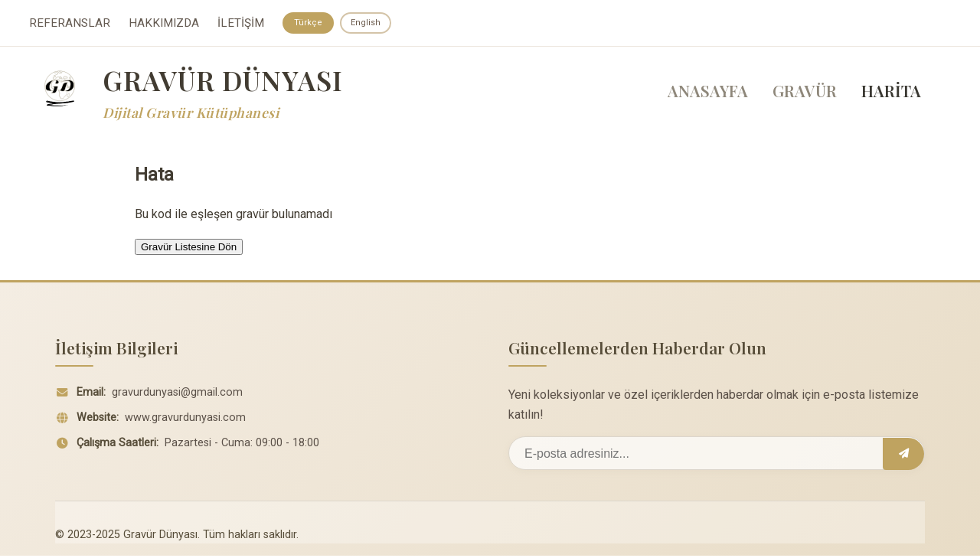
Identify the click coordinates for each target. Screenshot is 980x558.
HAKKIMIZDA (164, 24)
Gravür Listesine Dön (189, 248)
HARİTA (891, 93)
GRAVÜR (805, 93)
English (369, 23)
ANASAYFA (708, 93)
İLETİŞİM (241, 24)
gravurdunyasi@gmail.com (177, 395)
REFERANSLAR (70, 24)
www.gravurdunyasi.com (185, 420)
